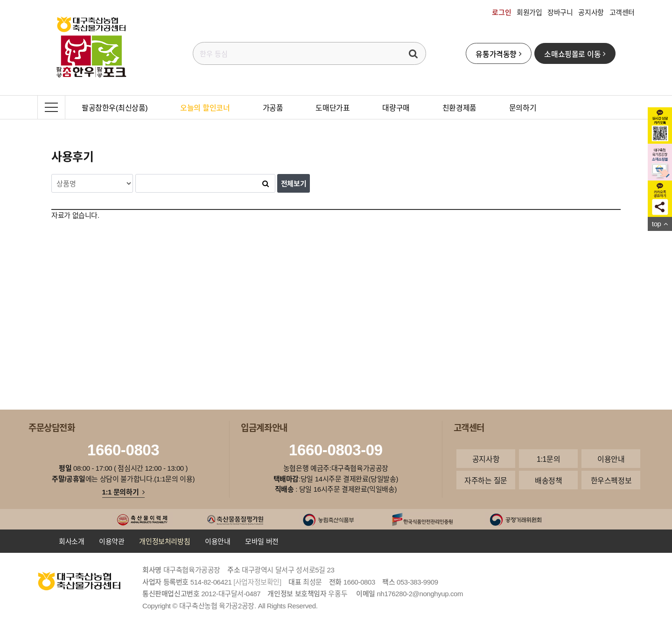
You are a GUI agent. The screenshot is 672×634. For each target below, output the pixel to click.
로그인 (501, 12)
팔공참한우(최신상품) (115, 107)
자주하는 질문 (486, 480)
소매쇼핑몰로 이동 (575, 54)
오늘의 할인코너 (205, 107)
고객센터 (622, 12)
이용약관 (112, 541)
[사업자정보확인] (257, 582)
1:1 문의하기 (123, 492)
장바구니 (560, 12)
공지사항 (591, 12)
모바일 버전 (262, 541)
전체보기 (294, 183)
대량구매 (396, 107)
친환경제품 (459, 107)
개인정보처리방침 (164, 541)
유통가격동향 (498, 54)
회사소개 (71, 541)
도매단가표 (332, 107)
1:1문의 (548, 459)
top (660, 223)
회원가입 (529, 12)
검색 (413, 53)
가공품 (273, 107)
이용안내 (611, 459)
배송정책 (548, 480)
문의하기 (523, 107)
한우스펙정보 (611, 480)
